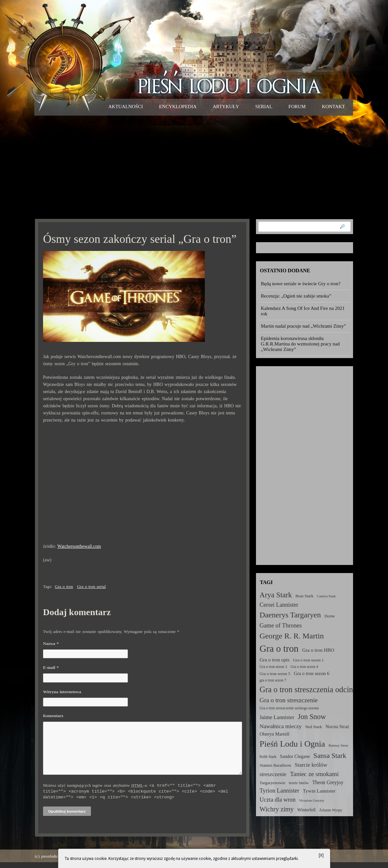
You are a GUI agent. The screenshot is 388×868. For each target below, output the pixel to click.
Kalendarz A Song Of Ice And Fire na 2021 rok (303, 311)
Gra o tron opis (275, 660)
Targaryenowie (272, 783)
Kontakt (333, 107)
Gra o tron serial (91, 586)
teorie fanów (299, 783)
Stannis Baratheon (275, 765)
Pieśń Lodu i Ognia (292, 744)
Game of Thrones (281, 625)
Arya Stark (276, 595)
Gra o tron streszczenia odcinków (313, 689)
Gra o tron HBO (318, 650)
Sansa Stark (330, 756)
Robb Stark (268, 757)
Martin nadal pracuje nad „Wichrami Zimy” (303, 326)
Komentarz (53, 716)
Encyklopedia (178, 107)
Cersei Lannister (279, 605)
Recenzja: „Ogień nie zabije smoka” (296, 296)
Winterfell (306, 810)
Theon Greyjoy (328, 782)
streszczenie (273, 774)
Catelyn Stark (326, 596)
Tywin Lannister (319, 791)
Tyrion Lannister (279, 791)
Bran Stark (304, 596)
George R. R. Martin (292, 636)
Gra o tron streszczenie (289, 700)
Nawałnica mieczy (281, 726)
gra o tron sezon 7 (273, 680)
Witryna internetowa (62, 692)
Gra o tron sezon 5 (275, 674)
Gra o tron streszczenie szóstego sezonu (289, 708)
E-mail (51, 667)
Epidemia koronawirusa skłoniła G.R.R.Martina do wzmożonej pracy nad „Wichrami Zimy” (300, 344)
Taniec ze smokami (314, 774)
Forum (297, 107)
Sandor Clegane (295, 756)
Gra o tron (64, 586)
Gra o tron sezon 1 (309, 660)
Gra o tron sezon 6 (312, 673)
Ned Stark (314, 727)
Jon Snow (312, 717)
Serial (264, 107)
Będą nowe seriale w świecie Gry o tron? (301, 284)
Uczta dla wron (277, 800)
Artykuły (226, 107)
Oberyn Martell (274, 734)
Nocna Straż (337, 727)
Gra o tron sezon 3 (273, 667)
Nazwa (51, 643)
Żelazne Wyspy (331, 810)
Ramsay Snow (338, 745)
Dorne (330, 616)
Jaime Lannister (277, 717)
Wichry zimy (277, 809)
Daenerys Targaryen (290, 615)
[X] (321, 855)
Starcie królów (311, 765)
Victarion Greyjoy (311, 800)
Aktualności (126, 107)
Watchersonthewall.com (79, 546)
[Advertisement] (194, 167)
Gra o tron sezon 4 (304, 667)
